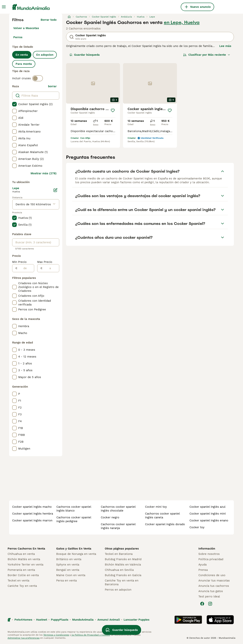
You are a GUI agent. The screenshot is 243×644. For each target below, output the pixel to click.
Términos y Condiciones (56, 635)
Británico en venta (69, 559)
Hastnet (42, 620)
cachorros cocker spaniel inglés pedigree (74, 519)
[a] (51, 268)
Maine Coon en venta (71, 575)
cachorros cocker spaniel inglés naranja (118, 526)
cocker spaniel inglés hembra (33, 514)
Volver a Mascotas (26, 28)
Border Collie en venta (23, 575)
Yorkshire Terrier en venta (25, 565)
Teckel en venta (18, 581)
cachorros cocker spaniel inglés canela (162, 516)
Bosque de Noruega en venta (76, 554)
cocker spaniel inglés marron (32, 520)
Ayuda (202, 565)
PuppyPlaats (60, 620)
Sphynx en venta (68, 565)
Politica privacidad (211, 559)
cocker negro (110, 517)
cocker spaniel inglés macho (32, 507)
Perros (18, 37)
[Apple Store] (220, 620)
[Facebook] (202, 604)
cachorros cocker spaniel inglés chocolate (118, 509)
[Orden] (207, 55)
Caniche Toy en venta (22, 586)
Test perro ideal (209, 596)
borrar (52, 86)
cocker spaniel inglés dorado (165, 524)
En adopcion (45, 55)
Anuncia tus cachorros (214, 586)
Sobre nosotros (209, 554)
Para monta (24, 64)
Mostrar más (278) (44, 173)
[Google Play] (188, 620)
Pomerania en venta (21, 570)
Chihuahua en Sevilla (119, 570)
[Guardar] (113, 110)
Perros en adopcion (118, 590)
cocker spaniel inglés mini (208, 514)
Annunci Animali (109, 620)
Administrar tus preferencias (24, 638)
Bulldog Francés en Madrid (123, 559)
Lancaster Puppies (136, 620)
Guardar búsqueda (85, 55)
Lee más (225, 46)
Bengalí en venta (68, 570)
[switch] (38, 78)
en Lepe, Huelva (182, 22)
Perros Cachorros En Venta (26, 549)
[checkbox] (14, 104)
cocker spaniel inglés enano (209, 520)
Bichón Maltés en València (123, 565)
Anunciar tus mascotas (214, 581)
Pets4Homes (23, 620)
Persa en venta (66, 581)
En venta (22, 55)
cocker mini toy (156, 507)
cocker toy (197, 527)
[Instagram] (210, 604)
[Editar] (55, 190)
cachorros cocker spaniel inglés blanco (74, 509)
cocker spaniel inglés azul (207, 507)
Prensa (203, 570)
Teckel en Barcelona (119, 554)
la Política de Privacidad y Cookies (90, 635)
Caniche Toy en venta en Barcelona (122, 582)
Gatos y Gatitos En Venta (74, 549)
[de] (26, 268)
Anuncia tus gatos (211, 591)
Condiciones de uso (212, 575)
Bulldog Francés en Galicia (123, 575)
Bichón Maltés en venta (24, 559)
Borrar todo (49, 20)
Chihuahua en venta (21, 554)
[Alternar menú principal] (4, 7)
